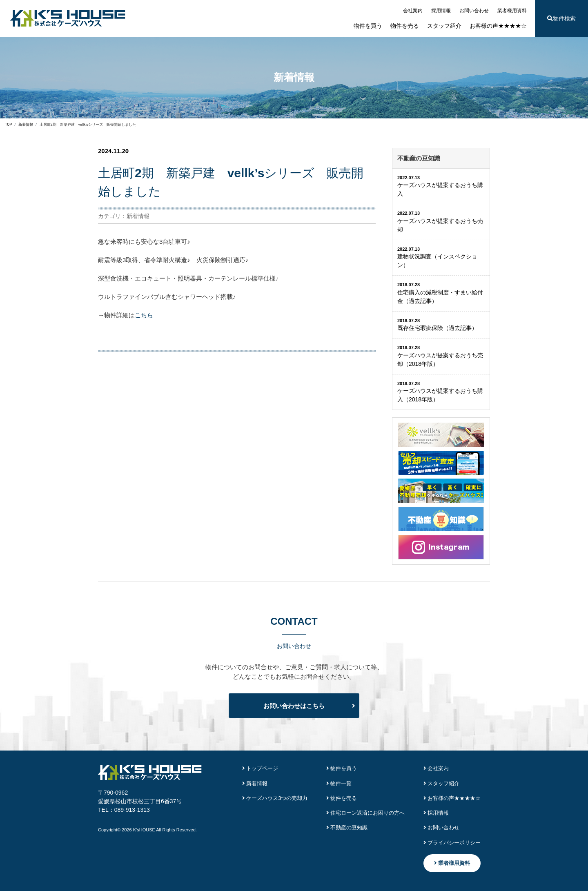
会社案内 (413, 11)
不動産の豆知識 (347, 828)
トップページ (260, 768)
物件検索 (561, 18)
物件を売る (405, 26)
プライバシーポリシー (452, 843)
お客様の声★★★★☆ (498, 26)
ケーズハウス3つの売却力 (275, 798)
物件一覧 (339, 783)
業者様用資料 (512, 11)
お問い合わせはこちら (294, 706)
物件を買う (368, 26)
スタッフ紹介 (444, 26)
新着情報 (255, 783)
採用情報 (441, 11)
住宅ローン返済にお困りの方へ (366, 813)
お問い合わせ (474, 11)
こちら (144, 315)
